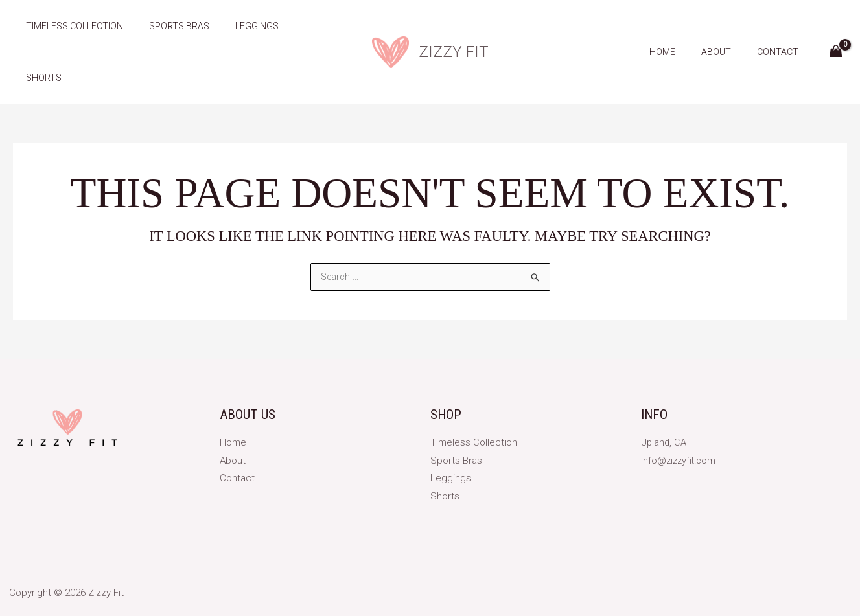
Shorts (295, 26)
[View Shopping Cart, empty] (836, 26)
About (728, 26)
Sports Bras (168, 26)
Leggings (238, 26)
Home (682, 26)
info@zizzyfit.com (680, 427)
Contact (782, 26)
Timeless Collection (71, 26)
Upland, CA (665, 409)
